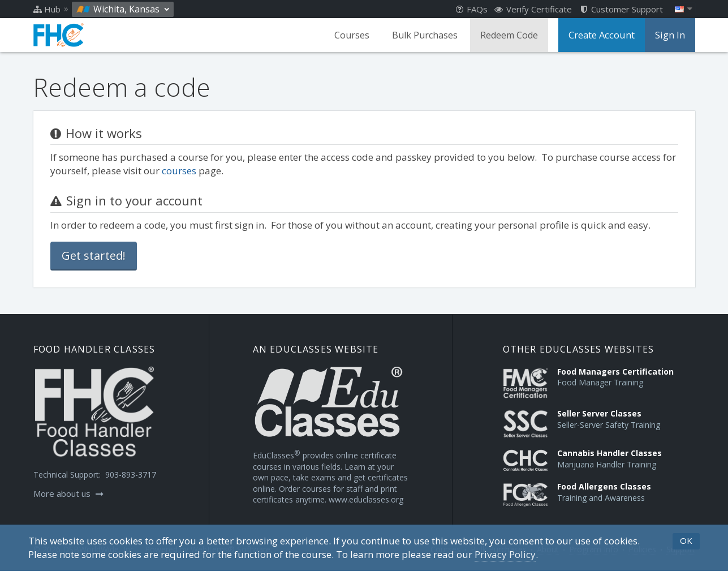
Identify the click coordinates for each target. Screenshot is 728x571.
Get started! (94, 256)
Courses (354, 35)
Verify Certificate (533, 9)
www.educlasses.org (366, 499)
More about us (68, 493)
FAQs (472, 9)
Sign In (670, 35)
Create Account (603, 35)
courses (179, 171)
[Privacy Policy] (505, 555)
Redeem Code (511, 35)
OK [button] (686, 540)
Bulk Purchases (427, 35)
